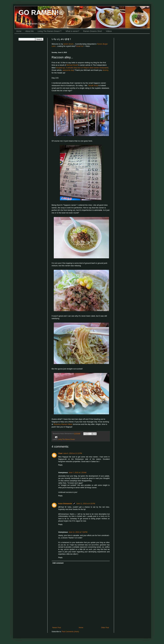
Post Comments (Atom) (70, 632)
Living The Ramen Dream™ (50, 31)
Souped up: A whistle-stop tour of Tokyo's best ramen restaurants (82, 68)
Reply (60, 465)
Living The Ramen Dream (66, 439)
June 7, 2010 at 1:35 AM (78, 473)
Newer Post (57, 628)
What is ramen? (72, 31)
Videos (109, 31)
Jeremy (105, 70)
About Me (30, 31)
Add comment (58, 563)
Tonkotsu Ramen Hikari (63, 424)
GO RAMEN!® (41, 13)
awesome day (68, 70)
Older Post (105, 628)
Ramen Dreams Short (93, 31)
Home (19, 31)
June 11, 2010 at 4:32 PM (86, 504)
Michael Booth (72, 65)
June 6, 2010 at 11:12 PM (73, 453)
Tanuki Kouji (93, 85)
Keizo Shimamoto (65, 504)
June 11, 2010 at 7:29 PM (78, 532)
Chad (60, 453)
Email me (80, 46)
